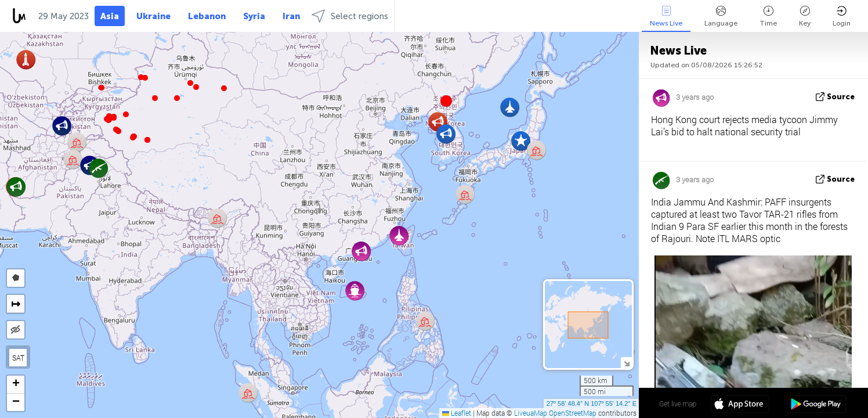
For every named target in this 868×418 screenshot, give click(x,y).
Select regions (350, 16)
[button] (133, 138)
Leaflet (457, 413)
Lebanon (207, 16)
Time (768, 17)
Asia (110, 16)
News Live (666, 17)
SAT (18, 358)
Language (721, 17)
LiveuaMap (531, 413)
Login (842, 17)
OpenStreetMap (573, 413)
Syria (254, 16)
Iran (291, 16)
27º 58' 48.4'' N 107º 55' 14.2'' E (592, 403)
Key (805, 17)
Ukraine (153, 16)
